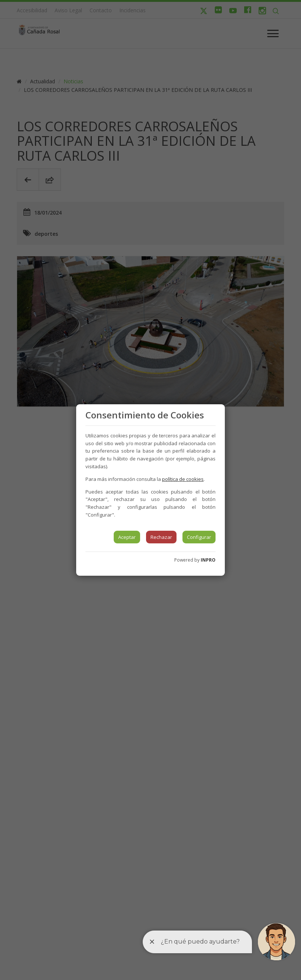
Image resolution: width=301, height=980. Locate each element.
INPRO (208, 560)
